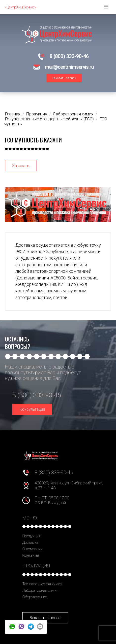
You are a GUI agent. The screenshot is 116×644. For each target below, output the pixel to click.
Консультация (32, 409)
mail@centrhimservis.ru (69, 67)
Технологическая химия (42, 584)
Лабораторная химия (40, 590)
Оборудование (35, 597)
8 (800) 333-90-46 (69, 56)
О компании (32, 549)
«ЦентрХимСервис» (21, 7)
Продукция (31, 536)
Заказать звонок (64, 78)
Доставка (30, 542)
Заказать (21, 166)
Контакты (31, 555)
